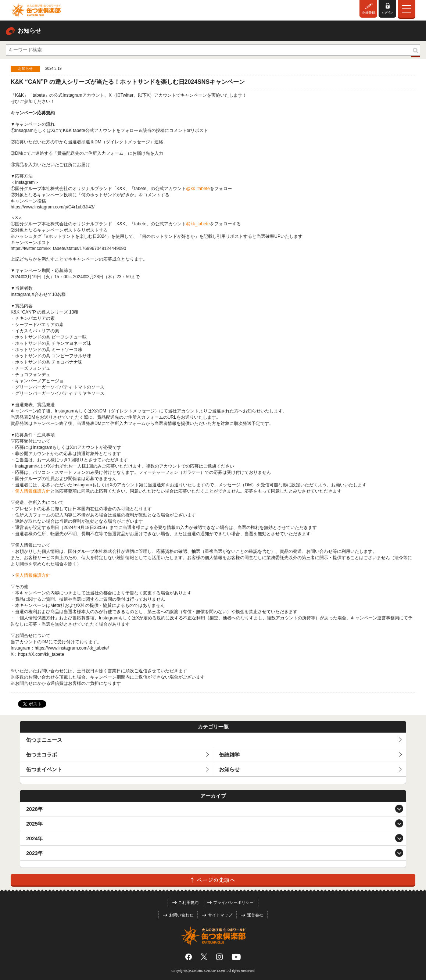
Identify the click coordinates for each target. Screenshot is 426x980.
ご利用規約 (186, 902)
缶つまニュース (44, 740)
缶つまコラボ (42, 755)
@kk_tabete (198, 189)
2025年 (34, 824)
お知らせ (229, 769)
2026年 (34, 809)
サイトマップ (217, 915)
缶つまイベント (44, 769)
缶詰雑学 (229, 755)
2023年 (34, 853)
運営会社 (252, 915)
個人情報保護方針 (33, 491)
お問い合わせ (178, 915)
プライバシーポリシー (231, 902)
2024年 (34, 838)
